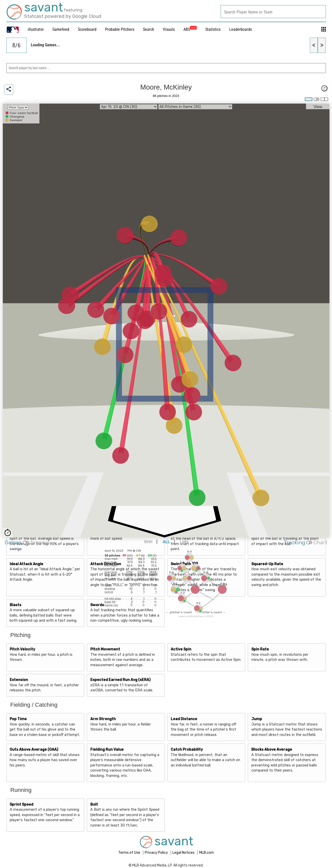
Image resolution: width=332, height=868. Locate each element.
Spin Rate (260, 649)
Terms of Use (130, 853)
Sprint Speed (21, 805)
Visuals (169, 29)
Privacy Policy (157, 853)
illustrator (36, 29)
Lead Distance (184, 719)
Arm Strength (103, 719)
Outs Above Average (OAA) (34, 750)
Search (149, 29)
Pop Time (18, 719)
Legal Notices (184, 853)
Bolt (94, 805)
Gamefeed (61, 29)
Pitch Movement (105, 649)
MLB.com (207, 853)
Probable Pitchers (120, 29)
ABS (190, 29)
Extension (19, 680)
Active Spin (181, 649)
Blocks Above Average (272, 750)
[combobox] (273, 12)
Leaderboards (241, 29)
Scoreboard (87, 29)
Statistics (213, 29)
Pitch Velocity (22, 649)
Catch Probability (187, 750)
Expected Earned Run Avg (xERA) (120, 680)
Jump (257, 719)
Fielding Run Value (107, 750)
